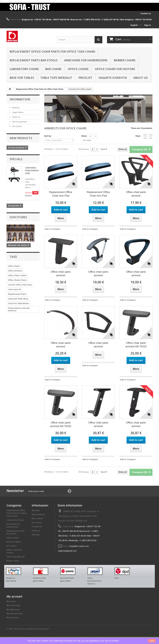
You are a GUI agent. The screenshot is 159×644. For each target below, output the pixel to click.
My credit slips (14, 605)
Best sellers (37, 518)
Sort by (48, 136)
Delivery (16, 108)
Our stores (17, 126)
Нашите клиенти (113, 78)
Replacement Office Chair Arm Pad (61, 194)
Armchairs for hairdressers (86, 60)
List (151, 136)
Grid (145, 136)
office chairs (14, 266)
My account (14, 596)
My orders (11, 601)
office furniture (15, 271)
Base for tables (22, 78)
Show (84, 136)
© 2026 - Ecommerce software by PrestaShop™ (28, 629)
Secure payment (19, 122)
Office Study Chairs (17, 280)
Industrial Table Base (18, 299)
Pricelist (85, 78)
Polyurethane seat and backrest (19, 309)
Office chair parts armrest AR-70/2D (61, 424)
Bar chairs (53, 69)
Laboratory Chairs (24, 69)
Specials (16, 159)
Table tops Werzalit (56, 78)
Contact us (146, 13)
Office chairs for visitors (115, 69)
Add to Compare (52, 229)
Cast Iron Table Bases (19, 303)
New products (21, 138)
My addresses (13, 610)
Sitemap (36, 535)
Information (20, 99)
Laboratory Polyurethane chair (32, 170)
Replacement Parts (17, 294)
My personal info (15, 614)
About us (140, 78)
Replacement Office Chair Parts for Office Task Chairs (52, 52)
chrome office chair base (20, 285)
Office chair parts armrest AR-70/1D (136, 345)
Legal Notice (18, 112)
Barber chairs (125, 60)
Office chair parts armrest (136, 194)
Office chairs (78, 69)
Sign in (148, 25)
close (152, 641)
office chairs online (17, 275)
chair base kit (15, 289)
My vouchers (13, 618)
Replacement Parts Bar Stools (34, 60)
